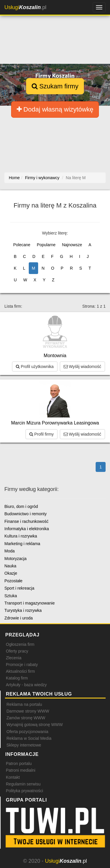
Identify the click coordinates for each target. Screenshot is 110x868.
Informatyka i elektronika (27, 529)
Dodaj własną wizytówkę (55, 109)
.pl (25, 7)
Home (14, 178)
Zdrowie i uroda (19, 618)
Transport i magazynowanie (29, 603)
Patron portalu (19, 763)
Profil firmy (42, 434)
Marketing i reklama (22, 544)
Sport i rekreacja (19, 588)
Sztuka (11, 596)
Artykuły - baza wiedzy (26, 685)
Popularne (46, 245)
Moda (10, 551)
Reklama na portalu (24, 704)
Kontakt (13, 777)
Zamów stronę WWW (26, 718)
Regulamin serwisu (23, 784)
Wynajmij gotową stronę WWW (35, 725)
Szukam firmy (55, 86)
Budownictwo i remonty (26, 514)
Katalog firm (17, 678)
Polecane (22, 245)
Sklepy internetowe (24, 745)
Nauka (10, 566)
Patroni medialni (21, 770)
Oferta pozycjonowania (27, 732)
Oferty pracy (17, 651)
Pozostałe (13, 581)
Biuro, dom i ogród (21, 506)
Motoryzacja (15, 559)
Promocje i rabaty (22, 665)
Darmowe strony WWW (28, 711)
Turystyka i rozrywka (23, 610)
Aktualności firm (20, 671)
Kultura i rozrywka (21, 536)
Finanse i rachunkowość (26, 521)
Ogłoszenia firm (20, 644)
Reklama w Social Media (29, 738)
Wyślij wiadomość (82, 367)
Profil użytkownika (35, 367)
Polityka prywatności (24, 791)
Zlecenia (14, 658)
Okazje (11, 573)
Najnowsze (72, 245)
